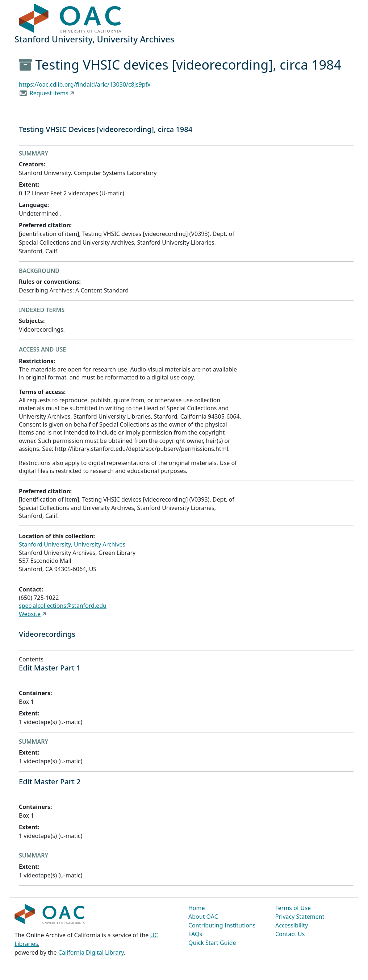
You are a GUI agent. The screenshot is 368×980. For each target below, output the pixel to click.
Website (30, 614)
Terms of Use (293, 908)
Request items (49, 93)
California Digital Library (91, 952)
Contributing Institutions (222, 925)
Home (197, 908)
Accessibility (292, 925)
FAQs (195, 934)
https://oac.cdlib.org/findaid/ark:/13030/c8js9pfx (85, 84)
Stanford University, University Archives (72, 544)
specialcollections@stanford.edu (63, 606)
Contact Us (290, 934)
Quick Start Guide (212, 943)
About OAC (203, 917)
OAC (70, 18)
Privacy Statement (300, 917)
